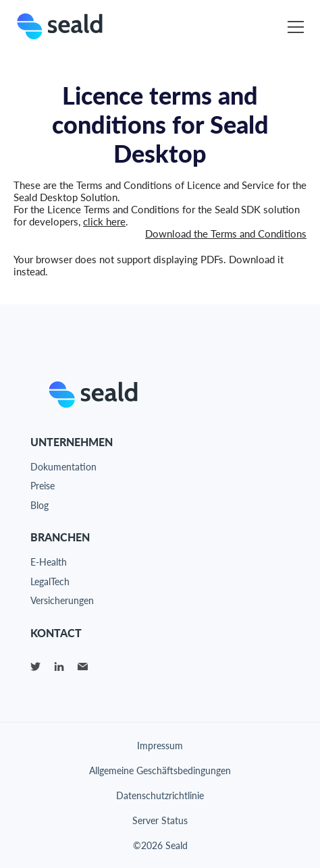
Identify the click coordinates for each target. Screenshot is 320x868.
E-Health (49, 562)
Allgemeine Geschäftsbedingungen (160, 770)
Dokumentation (63, 467)
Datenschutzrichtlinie (160, 795)
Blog (39, 505)
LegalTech (50, 581)
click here (104, 221)
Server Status (160, 820)
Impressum (160, 745)
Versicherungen (62, 600)
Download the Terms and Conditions (226, 234)
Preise (43, 486)
